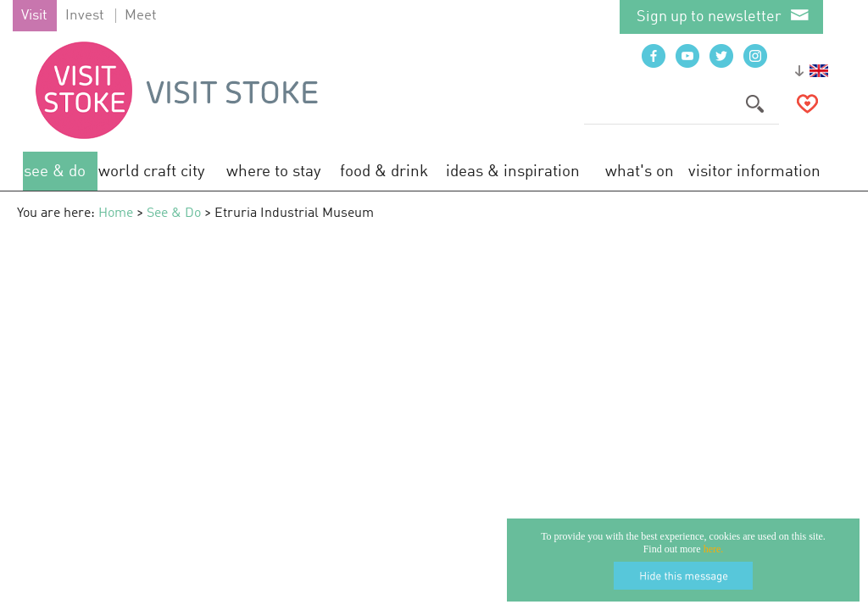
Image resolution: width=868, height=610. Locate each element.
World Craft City (152, 172)
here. (714, 549)
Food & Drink (384, 172)
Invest (85, 16)
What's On (640, 172)
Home (116, 213)
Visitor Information (754, 172)
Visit (34, 16)
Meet (141, 16)
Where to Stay (274, 172)
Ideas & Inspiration (513, 172)
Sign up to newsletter (709, 17)
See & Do (55, 172)
